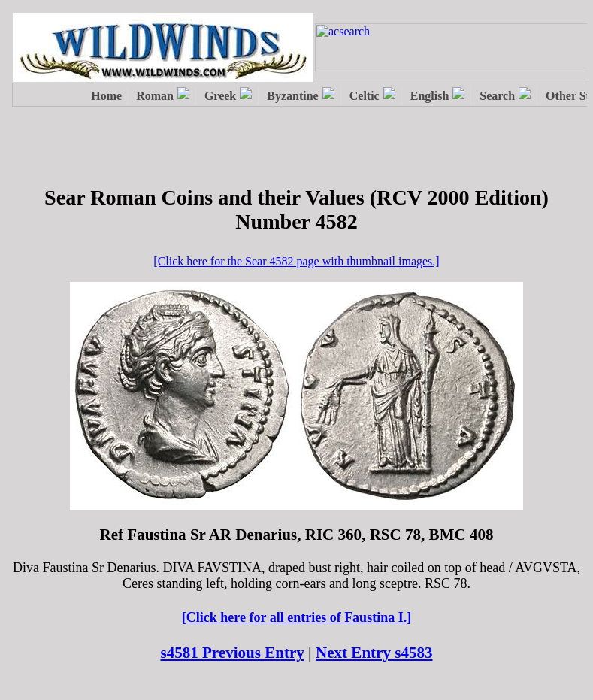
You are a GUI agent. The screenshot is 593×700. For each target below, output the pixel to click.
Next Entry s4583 (374, 653)
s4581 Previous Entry (232, 653)
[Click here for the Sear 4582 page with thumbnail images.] (296, 261)
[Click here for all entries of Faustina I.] (296, 617)
